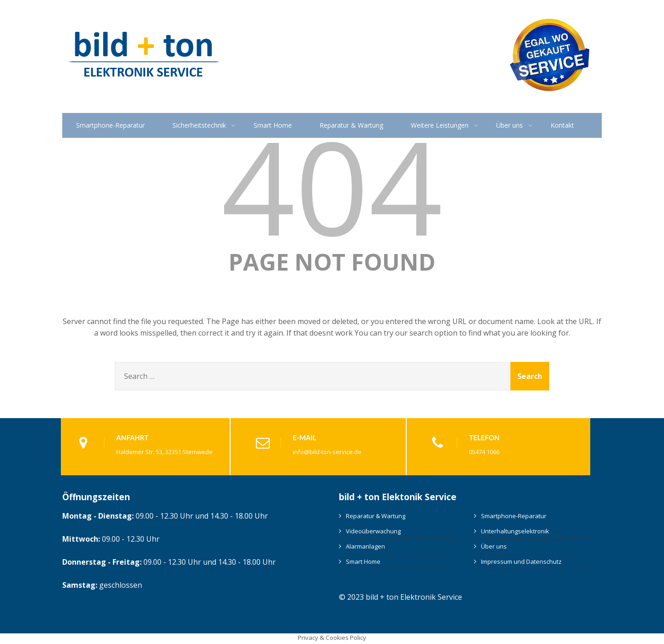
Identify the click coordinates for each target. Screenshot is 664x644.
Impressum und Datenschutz (521, 561)
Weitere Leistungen (440, 125)
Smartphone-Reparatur (110, 125)
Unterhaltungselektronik (515, 531)
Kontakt (562, 125)
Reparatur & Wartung (351, 125)
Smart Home (273, 125)
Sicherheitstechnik (199, 125)
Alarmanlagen (365, 546)
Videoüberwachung (373, 531)
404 (332, 186)
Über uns (510, 125)
